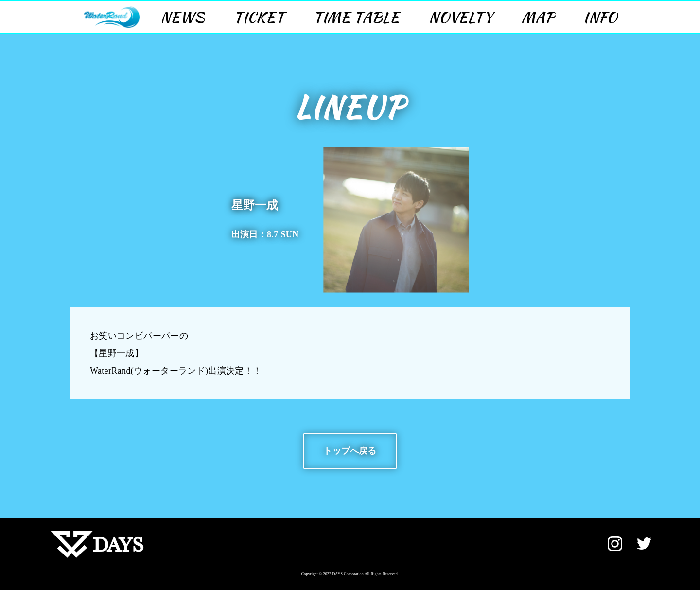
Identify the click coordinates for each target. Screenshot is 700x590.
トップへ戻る (350, 451)
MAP (538, 17)
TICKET (259, 17)
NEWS (183, 17)
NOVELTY (461, 17)
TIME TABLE (357, 17)
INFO (600, 17)
